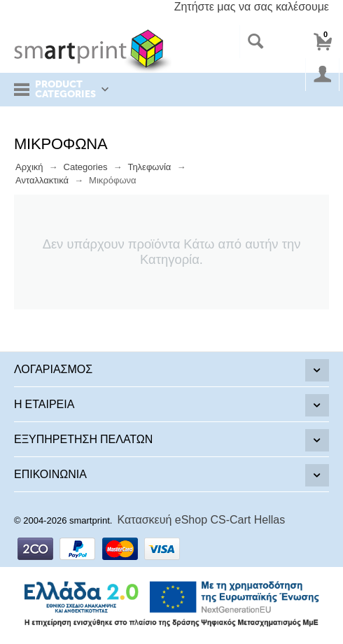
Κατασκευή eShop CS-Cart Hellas (202, 520)
